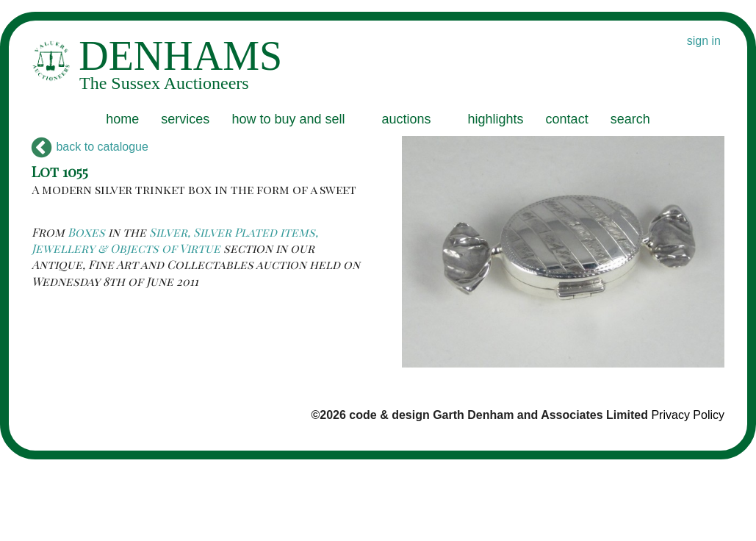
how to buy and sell (288, 119)
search (630, 119)
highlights (496, 119)
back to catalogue (90, 147)
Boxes (86, 232)
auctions (406, 119)
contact (567, 119)
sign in (704, 41)
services (185, 119)
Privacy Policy (688, 415)
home (122, 119)
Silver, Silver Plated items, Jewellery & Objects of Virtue (175, 240)
